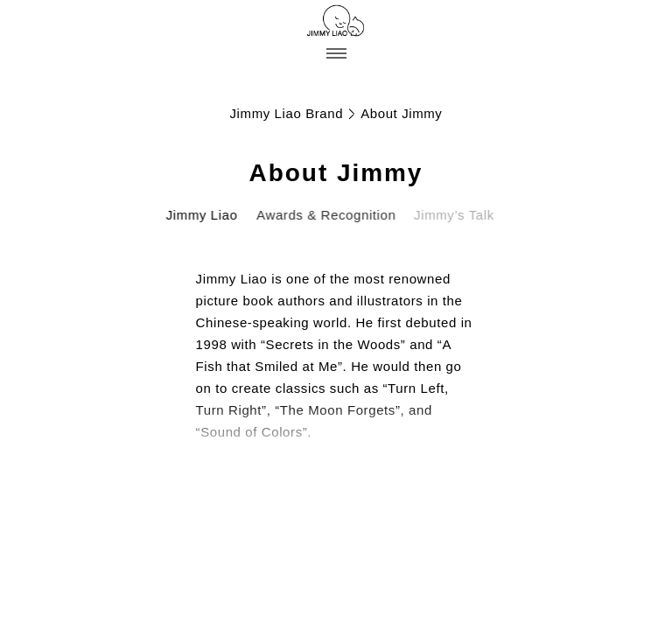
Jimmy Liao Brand (287, 113)
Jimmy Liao (201, 215)
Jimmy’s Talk (450, 215)
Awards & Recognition (324, 215)
